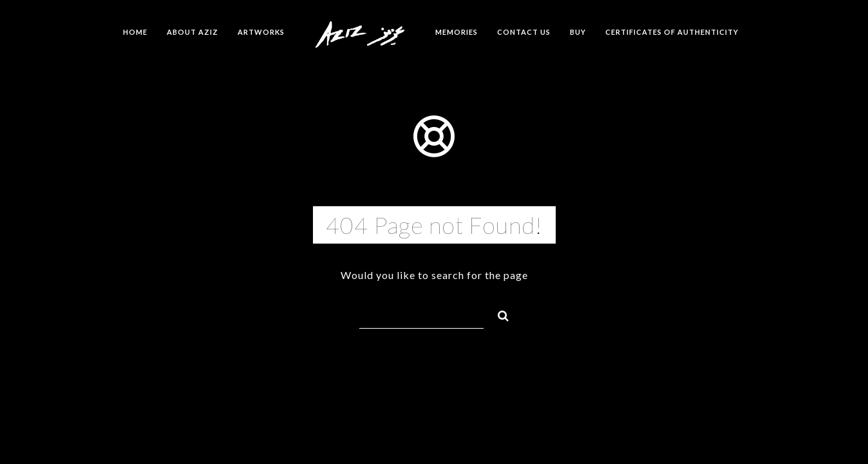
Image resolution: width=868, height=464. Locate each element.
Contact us (524, 32)
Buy (578, 32)
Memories (457, 32)
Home (135, 32)
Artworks (261, 32)
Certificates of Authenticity (672, 32)
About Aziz (193, 32)
